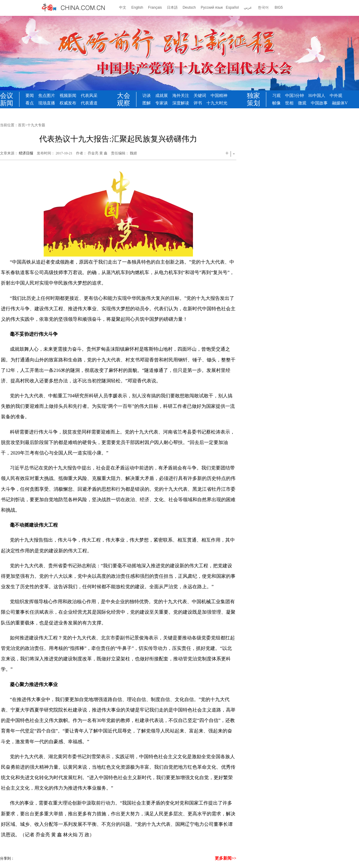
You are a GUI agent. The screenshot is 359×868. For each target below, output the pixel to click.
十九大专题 (36, 125)
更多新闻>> (226, 858)
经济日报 (26, 153)
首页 (22, 125)
